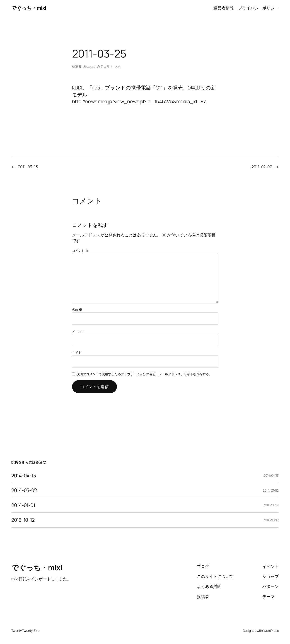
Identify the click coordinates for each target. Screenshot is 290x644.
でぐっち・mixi (29, 8)
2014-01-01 (23, 505)
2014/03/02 (271, 490)
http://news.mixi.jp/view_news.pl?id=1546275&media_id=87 (139, 101)
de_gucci (90, 66)
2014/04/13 (271, 475)
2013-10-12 (23, 520)
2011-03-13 (28, 167)
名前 (77, 309)
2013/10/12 (271, 520)
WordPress (271, 631)
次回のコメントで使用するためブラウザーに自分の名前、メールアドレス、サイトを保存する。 (144, 374)
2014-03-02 (24, 490)
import (116, 66)
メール (79, 331)
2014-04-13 (24, 476)
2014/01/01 (271, 505)
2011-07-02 (262, 167)
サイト (77, 352)
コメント (80, 251)
